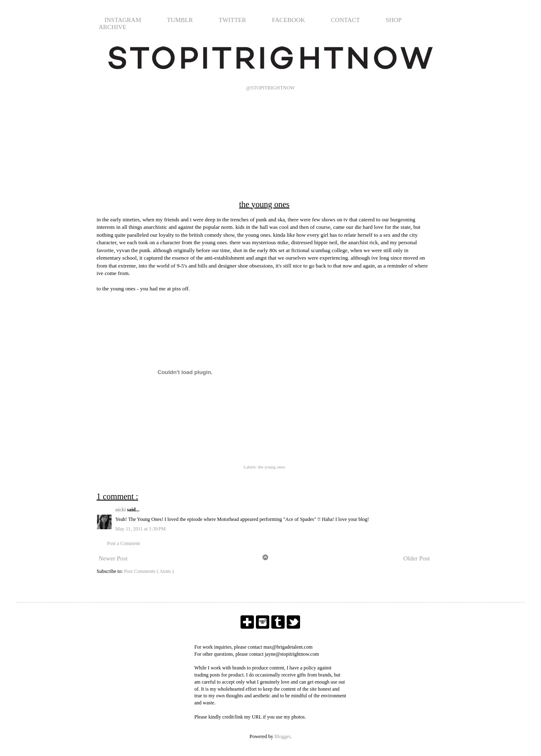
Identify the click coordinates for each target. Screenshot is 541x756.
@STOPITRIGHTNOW (271, 88)
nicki (121, 510)
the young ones (272, 467)
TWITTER (233, 20)
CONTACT (345, 20)
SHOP (394, 20)
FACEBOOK (288, 20)
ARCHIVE (113, 27)
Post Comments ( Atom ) (149, 571)
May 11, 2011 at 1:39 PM (140, 529)
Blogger (283, 736)
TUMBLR (180, 20)
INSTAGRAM (123, 20)
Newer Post (113, 558)
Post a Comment (123, 543)
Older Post (417, 558)
